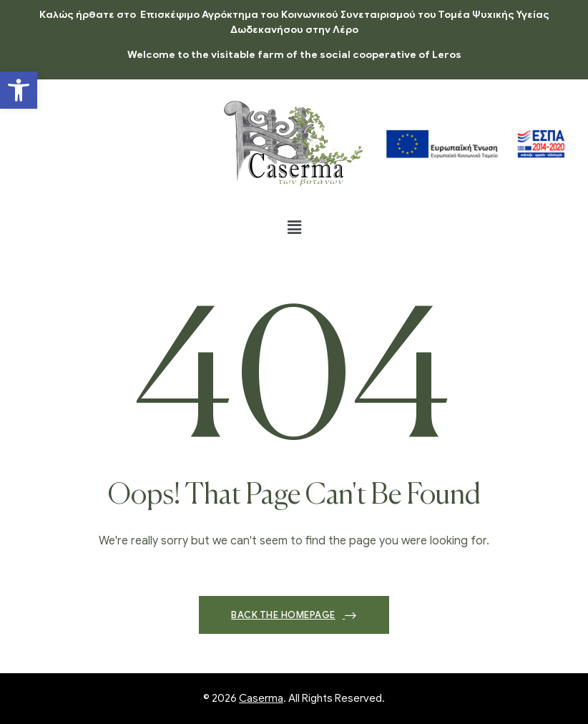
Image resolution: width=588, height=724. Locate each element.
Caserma (261, 698)
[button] (19, 90)
